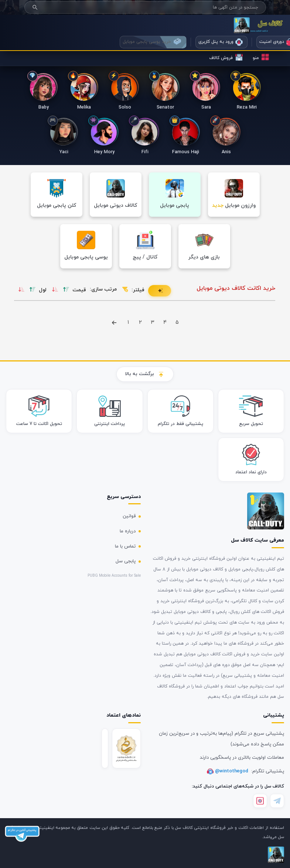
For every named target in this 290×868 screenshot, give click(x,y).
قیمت (79, 290)
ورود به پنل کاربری (221, 42)
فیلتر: (138, 290)
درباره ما (128, 531)
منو (261, 57)
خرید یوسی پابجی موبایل (152, 42)
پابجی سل (126, 561)
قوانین (129, 516)
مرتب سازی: (103, 289)
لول (43, 290)
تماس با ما (125, 546)
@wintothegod (232, 771)
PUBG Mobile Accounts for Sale (114, 576)
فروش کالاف (226, 57)
